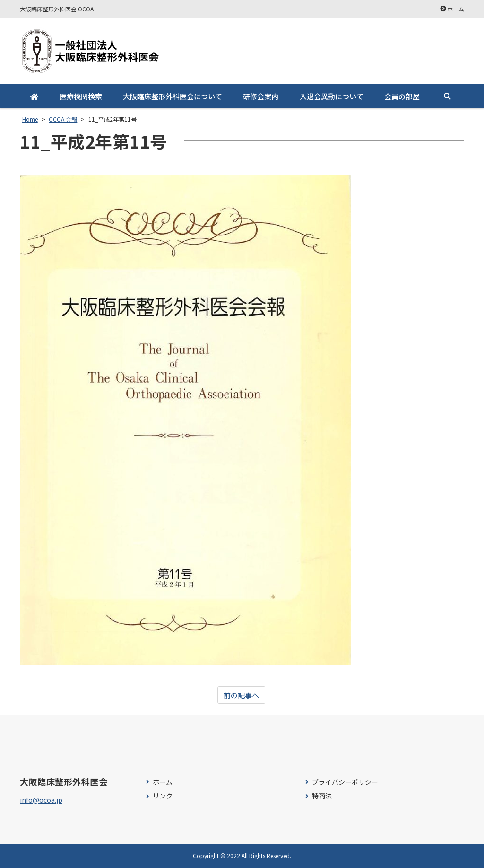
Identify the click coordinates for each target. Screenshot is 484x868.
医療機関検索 (80, 96)
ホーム (456, 9)
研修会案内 (261, 96)
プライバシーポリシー (345, 783)
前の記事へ (241, 695)
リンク (163, 796)
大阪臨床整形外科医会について (173, 96)
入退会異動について (331, 96)
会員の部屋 (402, 96)
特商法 (322, 796)
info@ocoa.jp (41, 800)
